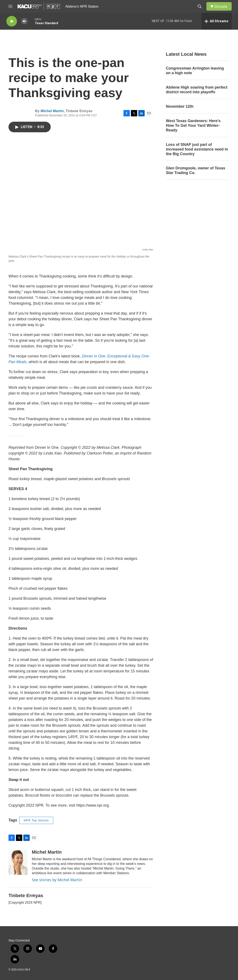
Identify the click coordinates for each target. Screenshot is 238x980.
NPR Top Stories (36, 820)
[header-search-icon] (200, 6)
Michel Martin (52, 111)
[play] (12, 21)
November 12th (180, 106)
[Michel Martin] (18, 862)
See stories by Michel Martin (57, 880)
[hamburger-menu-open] (10, 6)
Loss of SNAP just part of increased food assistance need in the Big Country (197, 149)
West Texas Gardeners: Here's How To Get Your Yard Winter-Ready (193, 125)
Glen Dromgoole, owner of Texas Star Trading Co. (196, 170)
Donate (221, 6)
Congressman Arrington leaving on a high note (195, 71)
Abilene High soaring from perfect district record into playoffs (197, 90)
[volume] (24, 21)
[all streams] (216, 21)
